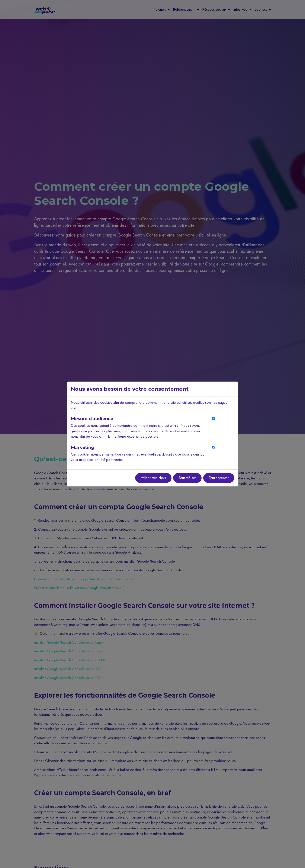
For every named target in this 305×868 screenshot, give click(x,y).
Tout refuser (187, 478)
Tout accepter (219, 478)
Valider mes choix (153, 478)
